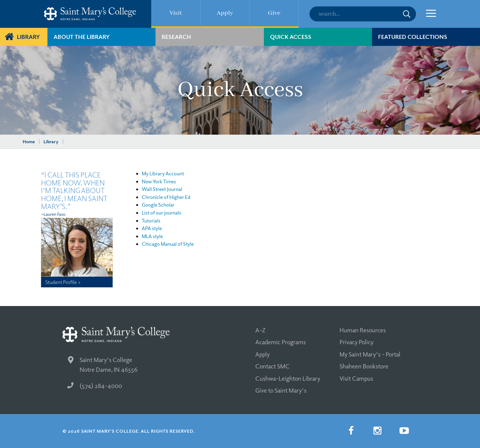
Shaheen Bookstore (364, 366)
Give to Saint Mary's (281, 390)
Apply (262, 354)
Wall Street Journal (162, 189)
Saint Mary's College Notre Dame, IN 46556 (103, 365)
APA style (152, 228)
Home (29, 141)
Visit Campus (356, 378)
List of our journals (161, 213)
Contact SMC (272, 366)
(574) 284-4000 (95, 386)
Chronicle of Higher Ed (166, 197)
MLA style (152, 236)
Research (176, 37)
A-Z (260, 330)
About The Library (82, 37)
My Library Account (163, 173)
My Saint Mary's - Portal (370, 354)
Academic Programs (281, 342)
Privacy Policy (356, 342)
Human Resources (363, 330)
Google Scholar (158, 205)
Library (28, 37)
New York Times (159, 181)
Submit (407, 14)
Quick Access (291, 37)
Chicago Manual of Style (168, 244)
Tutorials (151, 220)
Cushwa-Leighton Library (288, 378)
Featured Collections (413, 37)
